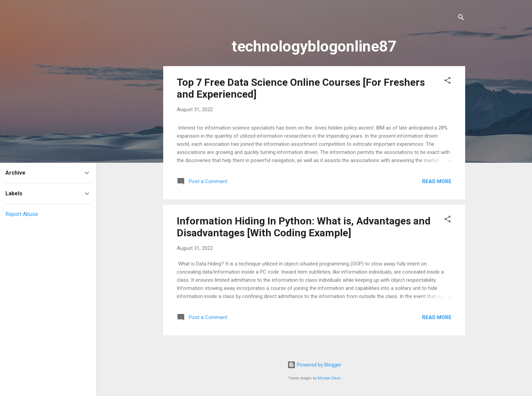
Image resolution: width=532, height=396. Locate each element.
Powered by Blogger (314, 365)
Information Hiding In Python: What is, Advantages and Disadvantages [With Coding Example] (304, 227)
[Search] (461, 18)
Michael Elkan (329, 378)
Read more (437, 181)
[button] (448, 82)
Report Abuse (22, 214)
